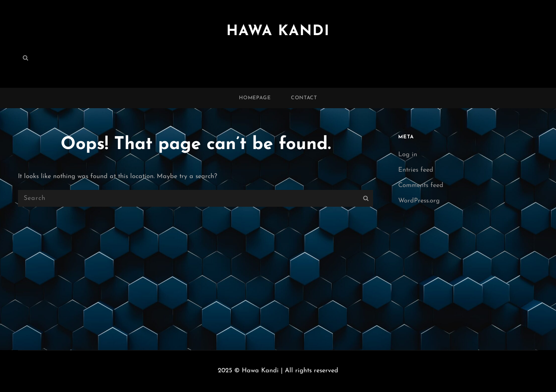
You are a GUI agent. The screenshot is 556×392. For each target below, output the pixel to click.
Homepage (255, 98)
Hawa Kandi (278, 32)
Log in (408, 155)
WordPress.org (419, 201)
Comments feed (421, 185)
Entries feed (416, 170)
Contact (304, 98)
